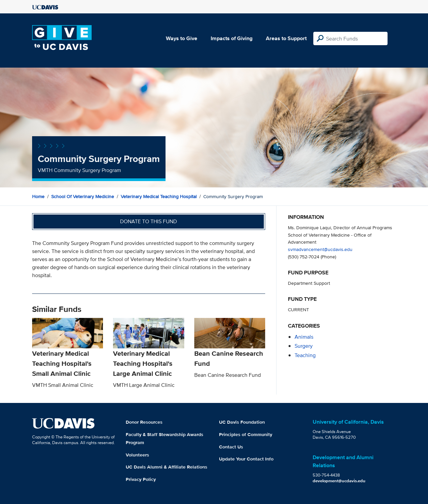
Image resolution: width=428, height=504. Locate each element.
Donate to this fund (148, 221)
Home (38, 196)
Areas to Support (286, 38)
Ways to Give (182, 38)
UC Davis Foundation (242, 422)
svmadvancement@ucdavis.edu (320, 249)
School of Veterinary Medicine (83, 196)
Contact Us (231, 447)
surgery (304, 346)
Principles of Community (246, 434)
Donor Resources (144, 422)
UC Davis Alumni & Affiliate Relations (167, 467)
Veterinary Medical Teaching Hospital (159, 196)
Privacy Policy (141, 479)
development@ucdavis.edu (339, 481)
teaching (305, 355)
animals (304, 337)
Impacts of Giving (232, 38)
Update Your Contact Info (246, 459)
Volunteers (137, 455)
